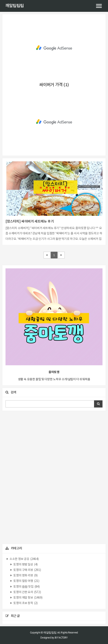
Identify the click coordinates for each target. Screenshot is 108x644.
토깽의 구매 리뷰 (27, 570)
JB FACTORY (61, 638)
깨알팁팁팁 (15, 6)
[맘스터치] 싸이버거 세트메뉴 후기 (30, 221)
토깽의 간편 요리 (27, 592)
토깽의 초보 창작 (25, 603)
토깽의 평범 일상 (25, 565)
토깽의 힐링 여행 (26, 581)
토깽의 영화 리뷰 (25, 576)
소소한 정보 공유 (24, 559)
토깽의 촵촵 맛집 (26, 587)
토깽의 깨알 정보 (28, 598)
